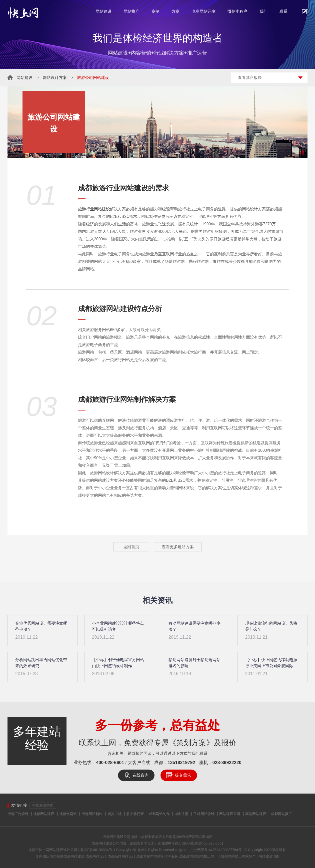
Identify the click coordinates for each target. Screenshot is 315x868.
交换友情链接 (43, 806)
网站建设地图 (269, 856)
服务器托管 (135, 814)
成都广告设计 (18, 814)
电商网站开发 (203, 11)
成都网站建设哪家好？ (238, 856)
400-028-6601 (110, 763)
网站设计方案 (55, 78)
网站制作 (134, 399)
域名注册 (181, 814)
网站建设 (103, 11)
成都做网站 (68, 814)
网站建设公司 (230, 814)
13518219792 (181, 763)
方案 (175, 11)
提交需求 (183, 775)
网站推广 (131, 11)
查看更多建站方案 (178, 547)
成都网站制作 (92, 814)
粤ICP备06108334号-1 (98, 850)
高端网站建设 (256, 814)
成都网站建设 (44, 814)
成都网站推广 (281, 814)
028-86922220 (227, 763)
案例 (155, 11)
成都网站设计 (96, 856)
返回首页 (131, 547)
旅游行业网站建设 (94, 209)
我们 (263, 11)
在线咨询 (140, 775)
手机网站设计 (204, 814)
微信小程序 (237, 11)
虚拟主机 (114, 814)
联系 (283, 11)
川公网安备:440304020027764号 (216, 850)
